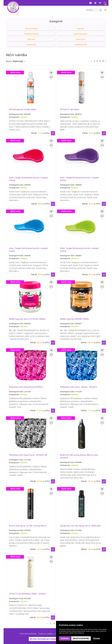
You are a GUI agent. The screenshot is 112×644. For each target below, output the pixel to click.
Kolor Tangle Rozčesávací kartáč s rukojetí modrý (29, 250)
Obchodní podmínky (28, 634)
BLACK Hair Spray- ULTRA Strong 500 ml (29, 526)
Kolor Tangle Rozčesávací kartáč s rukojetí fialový (80, 179)
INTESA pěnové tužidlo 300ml (23, 110)
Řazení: (9, 61)
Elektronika (31, 39)
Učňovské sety (31, 45)
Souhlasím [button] (65, 638)
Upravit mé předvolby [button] (81, 638)
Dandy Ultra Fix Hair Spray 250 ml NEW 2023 (80, 526)
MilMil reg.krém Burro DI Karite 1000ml (27, 319)
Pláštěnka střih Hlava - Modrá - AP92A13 (79, 387)
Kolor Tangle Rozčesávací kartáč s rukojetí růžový (29, 179)
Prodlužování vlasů (81, 45)
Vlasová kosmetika (31, 29)
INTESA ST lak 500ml (70, 110)
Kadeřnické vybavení (31, 34)
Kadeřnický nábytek (81, 34)
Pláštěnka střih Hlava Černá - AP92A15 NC (28, 455)
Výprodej (81, 29)
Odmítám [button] (97, 638)
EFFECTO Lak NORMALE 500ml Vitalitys (28, 594)
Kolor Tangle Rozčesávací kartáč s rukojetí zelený (80, 250)
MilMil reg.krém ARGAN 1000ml (74, 319)
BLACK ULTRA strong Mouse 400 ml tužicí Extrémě (79, 456)
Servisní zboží (81, 39)
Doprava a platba (46, 634)
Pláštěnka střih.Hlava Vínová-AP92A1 (26, 387)
